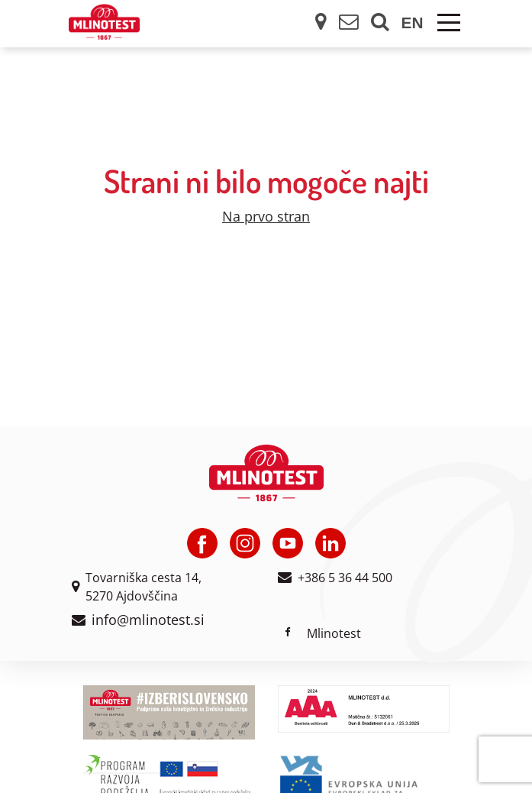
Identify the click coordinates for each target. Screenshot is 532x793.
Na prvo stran (266, 216)
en (413, 23)
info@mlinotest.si (148, 620)
